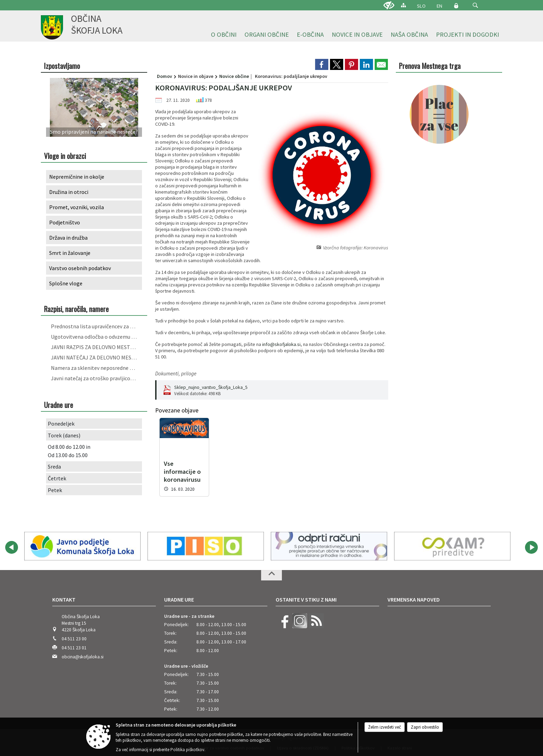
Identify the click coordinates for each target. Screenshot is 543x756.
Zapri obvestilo (425, 727)
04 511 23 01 (74, 643)
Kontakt (64, 594)
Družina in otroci (69, 192)
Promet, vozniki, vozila (77, 207)
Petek (55, 490)
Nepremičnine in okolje (77, 177)
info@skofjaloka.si (281, 344)
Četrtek (57, 478)
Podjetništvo (65, 222)
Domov (164, 76)
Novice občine (234, 76)
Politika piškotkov (187, 750)
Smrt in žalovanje (70, 253)
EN (439, 6)
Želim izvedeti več (385, 727)
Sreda (54, 466)
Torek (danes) (64, 435)
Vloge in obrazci (65, 156)
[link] (322, 64)
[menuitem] (224, 35)
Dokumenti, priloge (176, 373)
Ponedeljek (61, 424)
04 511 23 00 (74, 634)
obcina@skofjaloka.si (83, 652)
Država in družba (68, 238)
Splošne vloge (66, 283)
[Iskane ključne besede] (469, 6)
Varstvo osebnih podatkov (80, 268)
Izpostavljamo (62, 66)
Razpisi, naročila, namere (76, 309)
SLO (421, 6)
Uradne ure (179, 594)
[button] (475, 5)
